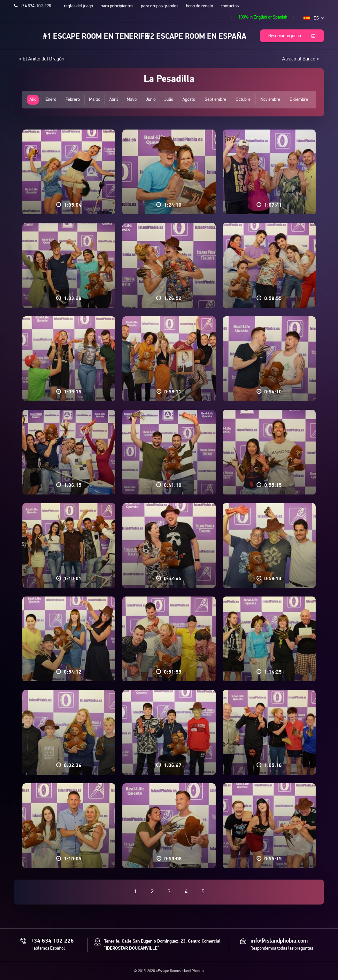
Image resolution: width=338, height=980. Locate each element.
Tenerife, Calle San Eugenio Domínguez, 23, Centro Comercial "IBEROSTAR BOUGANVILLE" (162, 945)
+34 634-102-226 (33, 6)
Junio (151, 100)
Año (33, 100)
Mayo (132, 100)
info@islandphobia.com (279, 941)
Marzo (95, 100)
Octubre (243, 100)
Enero (51, 100)
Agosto (189, 100)
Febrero (73, 100)
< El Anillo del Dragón (42, 59)
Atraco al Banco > (301, 59)
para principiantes (117, 6)
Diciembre (299, 100)
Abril (114, 100)
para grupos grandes (160, 6)
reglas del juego (78, 6)
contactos (230, 6)
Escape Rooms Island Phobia (19, 35)
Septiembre (215, 100)
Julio (169, 100)
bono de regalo (200, 6)
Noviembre (270, 100)
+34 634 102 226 (52, 941)
